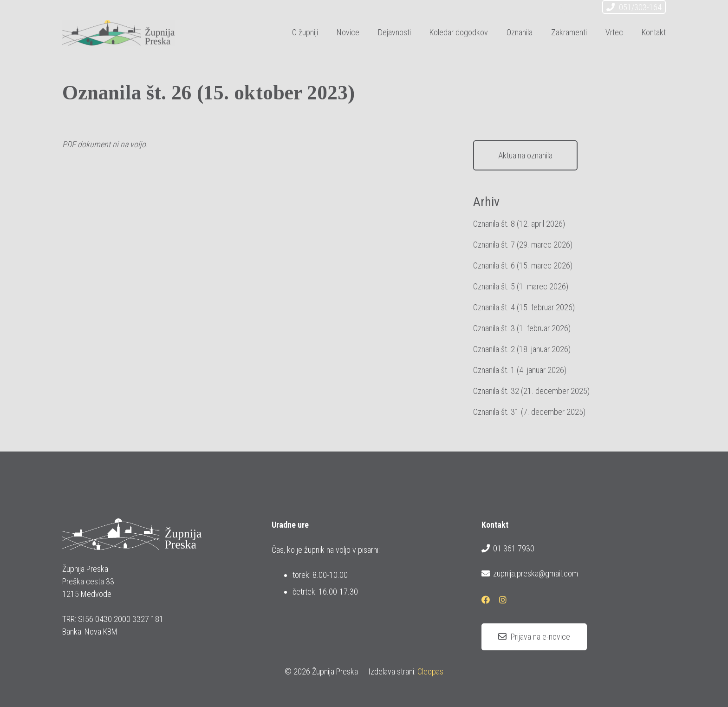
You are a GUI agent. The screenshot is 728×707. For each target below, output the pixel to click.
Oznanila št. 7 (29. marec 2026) (523, 245)
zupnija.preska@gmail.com (530, 574)
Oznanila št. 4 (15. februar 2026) (524, 307)
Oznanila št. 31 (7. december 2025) (529, 412)
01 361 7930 (508, 549)
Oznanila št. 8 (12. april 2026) (519, 224)
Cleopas (430, 671)
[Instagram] (582, 8)
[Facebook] (565, 8)
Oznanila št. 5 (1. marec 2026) (521, 286)
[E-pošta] (549, 8)
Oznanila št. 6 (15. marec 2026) (523, 265)
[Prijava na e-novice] (534, 637)
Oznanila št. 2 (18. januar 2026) (522, 349)
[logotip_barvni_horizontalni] (118, 33)
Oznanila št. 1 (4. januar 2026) (520, 370)
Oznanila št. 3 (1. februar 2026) (522, 328)
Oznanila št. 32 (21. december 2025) (531, 391)
